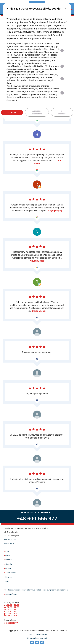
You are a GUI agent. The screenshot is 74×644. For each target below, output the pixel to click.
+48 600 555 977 (37, 519)
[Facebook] (32, 642)
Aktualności (11, 573)
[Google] (42, 642)
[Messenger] (37, 642)
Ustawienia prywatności (38, 638)
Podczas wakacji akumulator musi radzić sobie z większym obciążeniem (37, 590)
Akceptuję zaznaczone (37, 112)
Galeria (9, 564)
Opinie (8, 568)
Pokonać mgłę (12, 594)
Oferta (8, 555)
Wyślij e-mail (10, 543)
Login (8, 581)
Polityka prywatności (38, 634)
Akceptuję (12, 112)
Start (8, 551)
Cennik (8, 560)
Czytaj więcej (55, 211)
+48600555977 (11, 623)
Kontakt (9, 577)
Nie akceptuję (62, 112)
